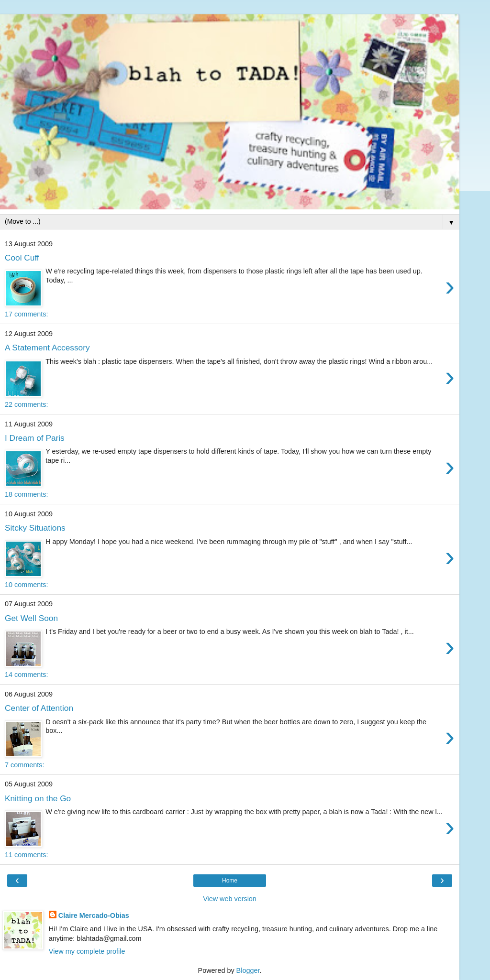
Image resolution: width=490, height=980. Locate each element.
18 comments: (26, 494)
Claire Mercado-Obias (94, 915)
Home (230, 881)
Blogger (248, 970)
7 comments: (24, 765)
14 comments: (26, 675)
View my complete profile (87, 951)
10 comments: (26, 585)
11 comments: (26, 855)
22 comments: (26, 404)
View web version (230, 899)
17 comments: (26, 314)
